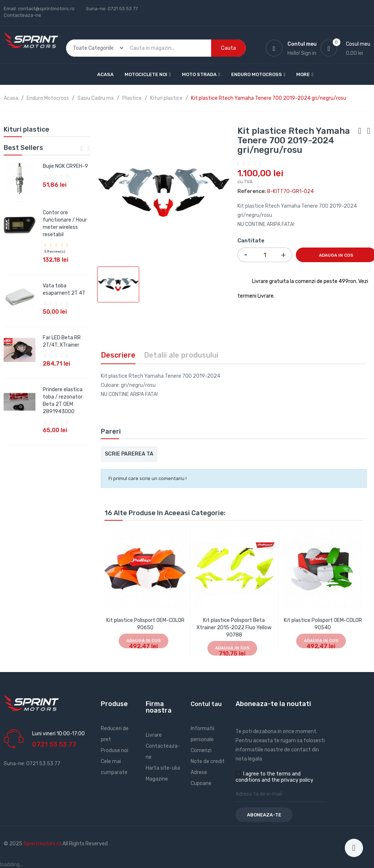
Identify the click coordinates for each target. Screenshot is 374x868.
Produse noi (115, 750)
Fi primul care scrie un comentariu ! (148, 478)
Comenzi (201, 750)
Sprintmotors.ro (43, 844)
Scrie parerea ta (129, 454)
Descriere (118, 355)
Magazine (157, 779)
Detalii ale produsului (181, 355)
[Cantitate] (265, 255)
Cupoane (201, 783)
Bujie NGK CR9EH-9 (65, 166)
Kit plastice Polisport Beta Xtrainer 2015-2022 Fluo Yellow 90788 (234, 628)
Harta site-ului (163, 768)
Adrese (199, 772)
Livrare (154, 735)
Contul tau (206, 704)
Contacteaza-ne (22, 15)
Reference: (252, 191)
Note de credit (208, 761)
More (303, 74)
